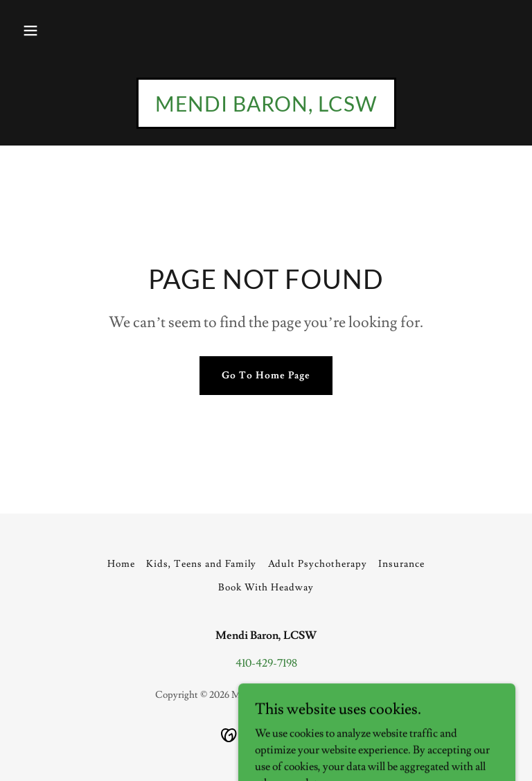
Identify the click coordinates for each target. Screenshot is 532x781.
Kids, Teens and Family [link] (202, 564)
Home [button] (121, 564)
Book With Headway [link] (266, 588)
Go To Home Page (266, 376)
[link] (266, 108)
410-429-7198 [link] (266, 663)
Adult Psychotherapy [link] (318, 564)
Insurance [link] (401, 564)
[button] (30, 30)
